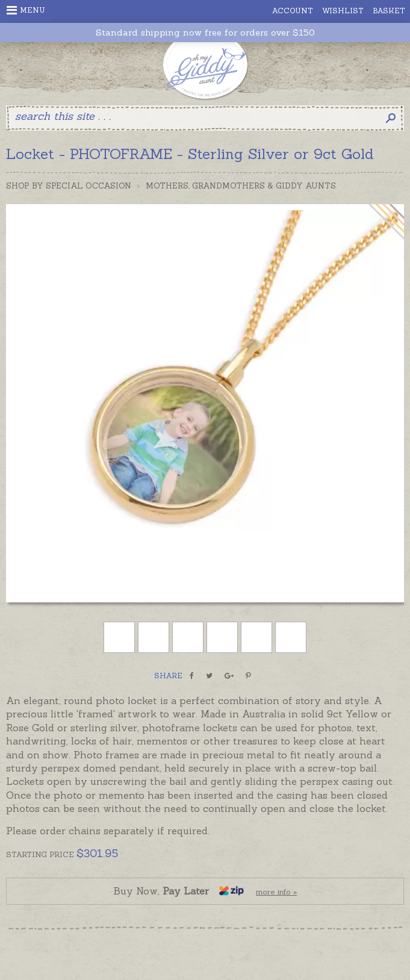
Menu (26, 10)
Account (293, 11)
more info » (276, 892)
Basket (389, 11)
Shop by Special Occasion (69, 186)
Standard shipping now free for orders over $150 (205, 33)
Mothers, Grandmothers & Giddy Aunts (241, 186)
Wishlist (343, 11)
